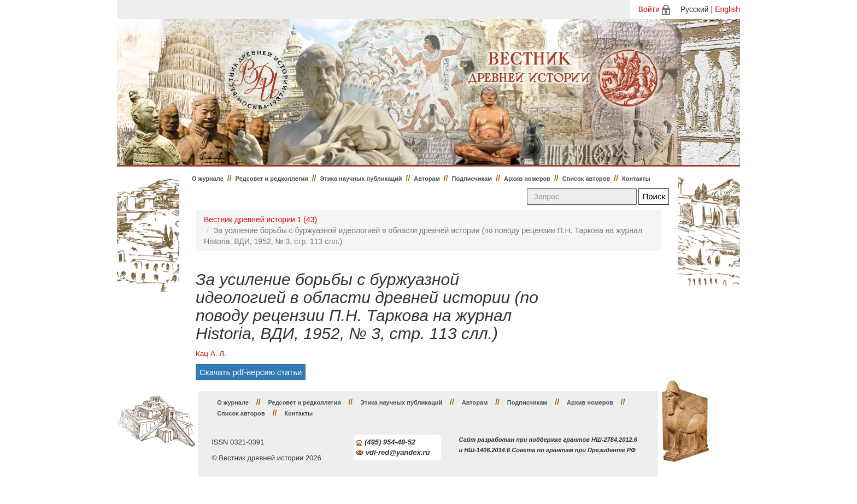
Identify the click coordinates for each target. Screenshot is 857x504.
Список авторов (586, 179)
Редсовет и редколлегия (272, 179)
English (727, 9)
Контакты (636, 179)
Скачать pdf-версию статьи (251, 372)
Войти (649, 9)
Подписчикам (472, 179)
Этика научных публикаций (361, 179)
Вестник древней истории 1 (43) (260, 220)
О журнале (208, 179)
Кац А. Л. (211, 354)
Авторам (427, 179)
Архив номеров (527, 179)
